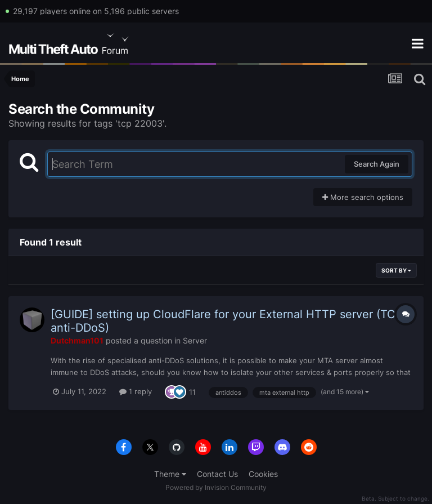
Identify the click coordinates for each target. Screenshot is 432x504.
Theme (170, 474)
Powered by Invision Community (216, 487)
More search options (363, 197)
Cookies (263, 474)
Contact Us (217, 474)
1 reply (136, 391)
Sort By (396, 270)
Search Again (377, 164)
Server (195, 340)
